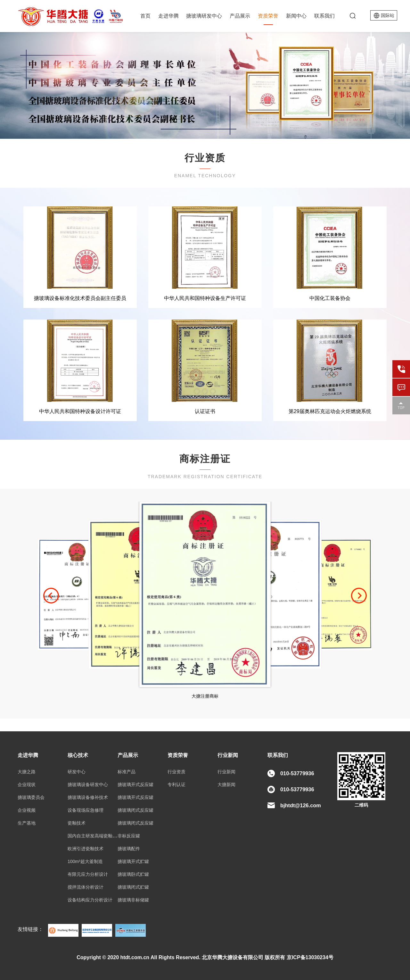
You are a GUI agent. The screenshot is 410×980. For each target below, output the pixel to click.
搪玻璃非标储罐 (133, 900)
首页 (145, 16)
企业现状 (27, 785)
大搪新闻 (226, 785)
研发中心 (77, 772)
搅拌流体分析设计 (86, 887)
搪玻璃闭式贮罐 (133, 887)
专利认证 (176, 785)
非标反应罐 (129, 836)
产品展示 (240, 16)
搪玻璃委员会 (31, 797)
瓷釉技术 (77, 823)
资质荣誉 (268, 16)
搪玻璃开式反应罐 (135, 785)
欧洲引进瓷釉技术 (86, 849)
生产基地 (27, 823)
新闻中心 (296, 16)
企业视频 (27, 810)
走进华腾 (168, 16)
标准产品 (127, 772)
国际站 (388, 15)
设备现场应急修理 (86, 810)
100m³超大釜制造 (85, 861)
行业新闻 (226, 772)
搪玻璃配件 (129, 849)
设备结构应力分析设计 (90, 900)
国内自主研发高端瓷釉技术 (94, 836)
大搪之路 (27, 772)
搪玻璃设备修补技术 (88, 797)
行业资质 (176, 772)
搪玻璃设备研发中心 (88, 785)
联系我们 (324, 16)
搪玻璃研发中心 (204, 16)
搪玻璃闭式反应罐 (135, 810)
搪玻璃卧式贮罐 (133, 874)
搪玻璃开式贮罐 (133, 861)
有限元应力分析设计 (88, 874)
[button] (51, 596)
